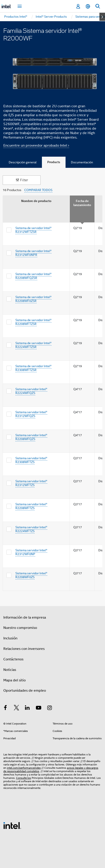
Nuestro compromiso (20, 628)
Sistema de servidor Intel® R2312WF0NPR (33, 253)
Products (54, 162)
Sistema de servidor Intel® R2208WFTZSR (33, 322)
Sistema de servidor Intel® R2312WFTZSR (33, 230)
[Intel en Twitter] (16, 708)
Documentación (82, 162)
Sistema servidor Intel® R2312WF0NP (31, 552)
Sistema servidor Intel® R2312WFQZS (31, 414)
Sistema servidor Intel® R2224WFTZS (31, 529)
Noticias (10, 670)
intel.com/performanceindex (24, 768)
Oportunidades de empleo (25, 691)
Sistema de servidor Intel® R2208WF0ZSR (33, 299)
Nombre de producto (36, 201)
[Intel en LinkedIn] (27, 708)
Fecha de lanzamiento (82, 203)
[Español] (88, 6)
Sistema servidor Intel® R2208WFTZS (31, 506)
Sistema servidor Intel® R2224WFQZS (31, 391)
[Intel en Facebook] (5, 708)
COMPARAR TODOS (38, 190)
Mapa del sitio (14, 680)
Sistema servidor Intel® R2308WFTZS (31, 460)
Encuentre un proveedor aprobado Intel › (36, 145)
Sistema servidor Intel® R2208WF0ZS (31, 575)
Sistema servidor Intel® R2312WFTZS (31, 483)
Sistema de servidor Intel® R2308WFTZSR (33, 368)
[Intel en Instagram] (49, 708)
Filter (22, 180)
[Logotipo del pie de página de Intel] (12, 825)
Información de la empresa (25, 617)
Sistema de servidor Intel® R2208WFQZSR (33, 276)
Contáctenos (13, 659)
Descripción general (23, 162)
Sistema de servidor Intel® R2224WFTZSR (33, 345)
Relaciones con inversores (24, 649)
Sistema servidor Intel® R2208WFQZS (31, 437)
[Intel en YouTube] (39, 708)
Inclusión (10, 638)
